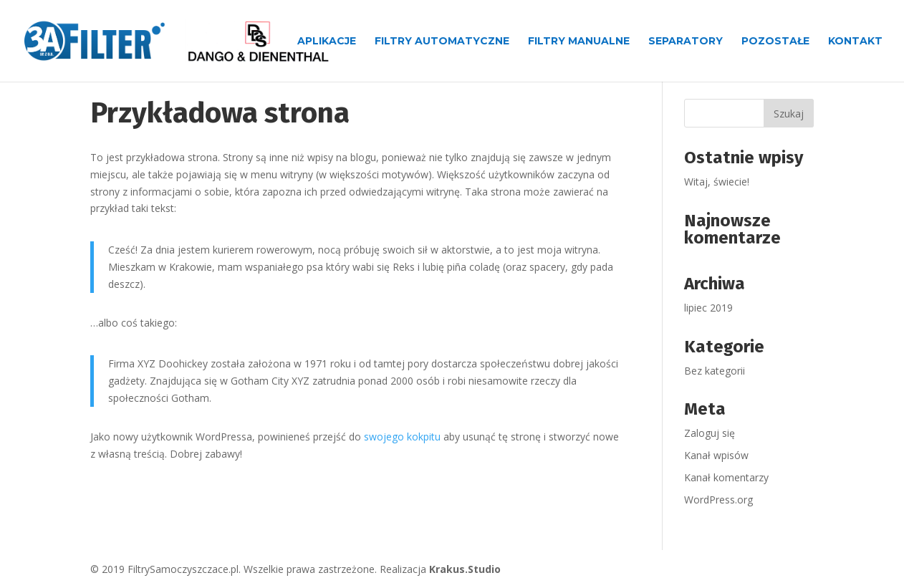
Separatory (686, 42)
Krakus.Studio (465, 569)
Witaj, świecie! (717, 182)
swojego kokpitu (402, 437)
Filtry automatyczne (442, 42)
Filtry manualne (579, 42)
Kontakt (855, 42)
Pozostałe (775, 42)
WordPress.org (718, 500)
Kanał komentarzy (726, 477)
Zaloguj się (710, 433)
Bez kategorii (715, 371)
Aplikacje (327, 42)
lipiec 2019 (708, 308)
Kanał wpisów (716, 455)
